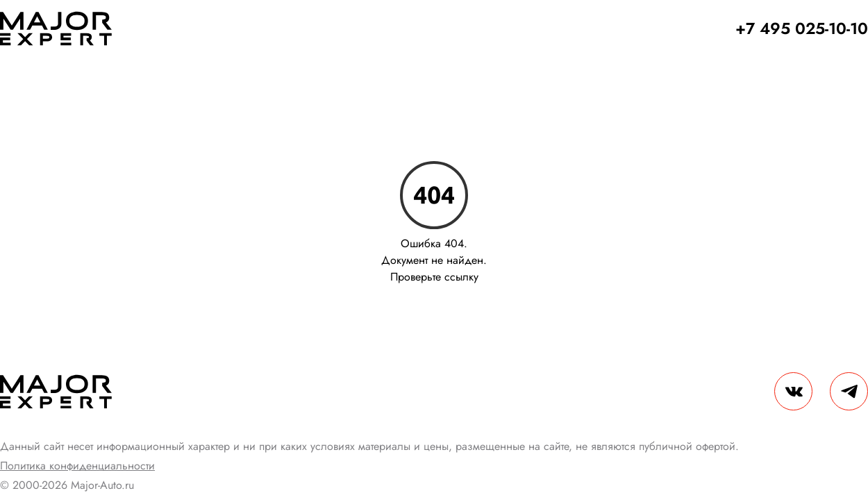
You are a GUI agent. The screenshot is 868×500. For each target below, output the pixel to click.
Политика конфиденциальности (77, 466)
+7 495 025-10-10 (802, 28)
